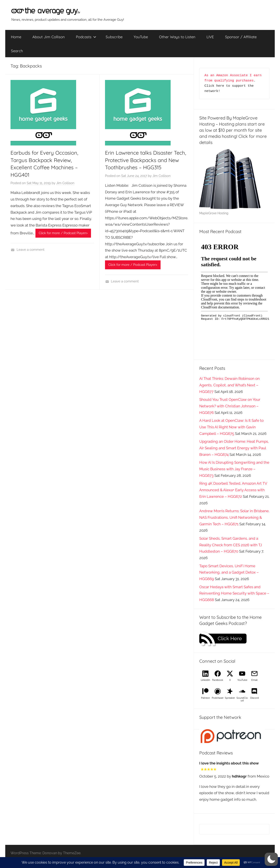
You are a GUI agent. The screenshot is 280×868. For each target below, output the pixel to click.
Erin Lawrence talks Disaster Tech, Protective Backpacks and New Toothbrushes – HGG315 (146, 160)
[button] (271, 859)
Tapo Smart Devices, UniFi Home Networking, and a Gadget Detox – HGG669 (229, 572)
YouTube (141, 37)
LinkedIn (205, 680)
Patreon (205, 698)
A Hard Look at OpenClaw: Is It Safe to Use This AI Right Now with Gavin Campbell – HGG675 (231, 427)
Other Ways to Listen (177, 37)
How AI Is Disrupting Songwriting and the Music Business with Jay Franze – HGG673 (234, 469)
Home (16, 37)
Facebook (218, 680)
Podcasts (86, 37)
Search (17, 51)
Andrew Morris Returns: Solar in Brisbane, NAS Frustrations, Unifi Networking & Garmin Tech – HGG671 (234, 517)
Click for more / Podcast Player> (63, 233)
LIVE (210, 37)
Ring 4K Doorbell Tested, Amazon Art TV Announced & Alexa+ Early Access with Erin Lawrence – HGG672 (233, 490)
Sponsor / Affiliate (241, 37)
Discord (255, 698)
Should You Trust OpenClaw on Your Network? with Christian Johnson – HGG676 (230, 406)
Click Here (230, 638)
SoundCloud (242, 699)
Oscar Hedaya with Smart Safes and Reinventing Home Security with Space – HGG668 (234, 593)
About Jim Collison (49, 37)
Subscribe (114, 37)
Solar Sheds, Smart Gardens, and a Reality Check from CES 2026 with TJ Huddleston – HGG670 (231, 545)
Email (254, 680)
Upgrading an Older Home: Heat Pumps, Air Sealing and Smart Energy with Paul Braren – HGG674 (234, 448)
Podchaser (218, 698)
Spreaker (230, 698)
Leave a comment (31, 250)
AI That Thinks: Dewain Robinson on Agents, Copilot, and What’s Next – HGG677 (229, 385)
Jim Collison (65, 183)
